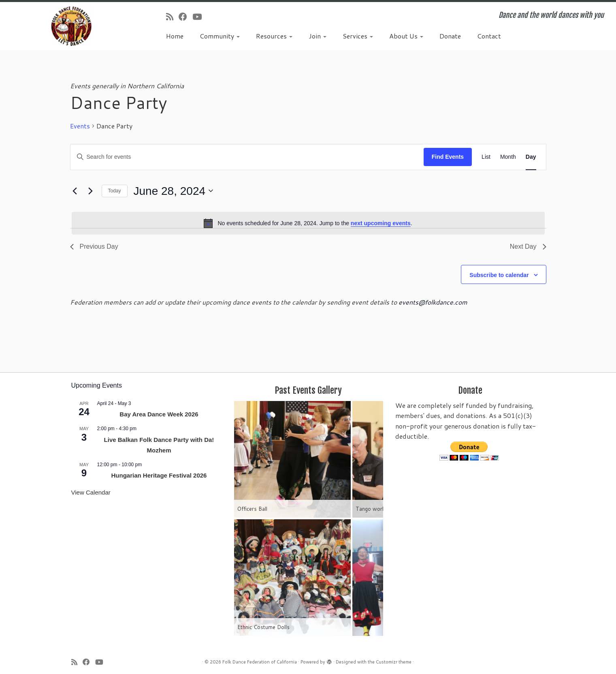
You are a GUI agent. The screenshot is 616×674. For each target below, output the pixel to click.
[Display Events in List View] (486, 157)
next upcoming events (381, 223)
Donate (450, 36)
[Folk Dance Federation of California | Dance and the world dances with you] (71, 26)
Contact (489, 36)
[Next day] (91, 191)
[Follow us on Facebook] (185, 17)
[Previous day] (75, 191)
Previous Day (94, 246)
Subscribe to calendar (499, 275)
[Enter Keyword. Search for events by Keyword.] (247, 157)
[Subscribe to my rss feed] (172, 17)
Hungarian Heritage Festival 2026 (159, 475)
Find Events (448, 157)
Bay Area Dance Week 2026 (159, 414)
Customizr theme (394, 662)
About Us (406, 36)
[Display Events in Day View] (531, 157)
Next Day (528, 246)
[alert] (308, 223)
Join (318, 36)
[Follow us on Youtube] (200, 17)
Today (115, 191)
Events (80, 126)
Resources (274, 36)
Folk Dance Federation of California (260, 662)
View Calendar (91, 492)
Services (358, 36)
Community (220, 36)
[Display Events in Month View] (508, 157)
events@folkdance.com (433, 302)
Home (175, 36)
